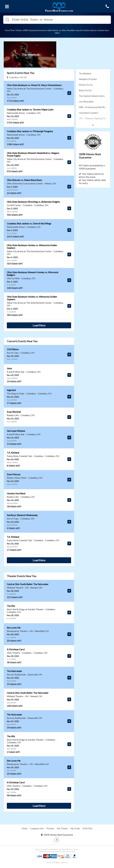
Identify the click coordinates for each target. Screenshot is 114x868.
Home (25, 828)
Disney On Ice (86, 85)
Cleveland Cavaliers (89, 113)
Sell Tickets (62, 828)
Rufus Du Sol (85, 90)
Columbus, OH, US (17, 77)
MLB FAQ (88, 828)
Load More (39, 325)
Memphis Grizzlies (88, 79)
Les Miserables (86, 102)
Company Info (37, 828)
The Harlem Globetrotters (92, 96)
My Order (75, 828)
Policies (50, 828)
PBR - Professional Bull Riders (94, 107)
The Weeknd (85, 73)
